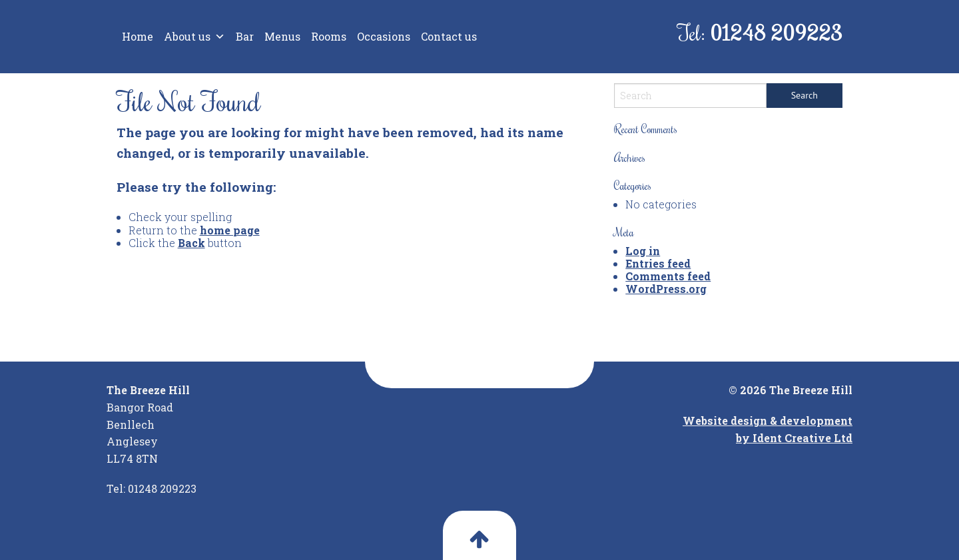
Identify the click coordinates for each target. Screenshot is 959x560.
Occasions (384, 36)
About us (194, 37)
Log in (643, 251)
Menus (282, 36)
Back (191, 243)
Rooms (329, 36)
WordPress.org (666, 289)
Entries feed (658, 263)
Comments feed (668, 276)
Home (138, 36)
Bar (245, 36)
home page (230, 230)
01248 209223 (776, 32)
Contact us (449, 36)
